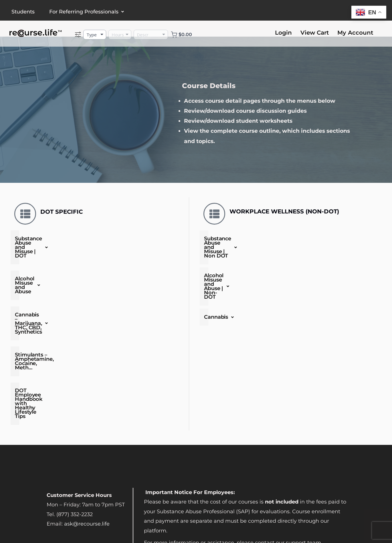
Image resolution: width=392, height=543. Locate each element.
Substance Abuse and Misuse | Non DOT (260, 240)
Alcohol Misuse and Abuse (100, 265)
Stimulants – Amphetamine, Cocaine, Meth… (72, 315)
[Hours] (120, 35)
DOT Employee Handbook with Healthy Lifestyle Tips (84, 340)
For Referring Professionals (87, 12)
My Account (355, 33)
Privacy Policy (113, 525)
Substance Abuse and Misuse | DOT (100, 240)
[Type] (95, 35)
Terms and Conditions (64, 525)
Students (23, 12)
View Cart (315, 33)
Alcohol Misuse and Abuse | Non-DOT (257, 262)
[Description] (151, 35)
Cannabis (220, 284)
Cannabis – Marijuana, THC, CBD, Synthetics (100, 290)
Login (283, 33)
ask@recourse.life (87, 449)
